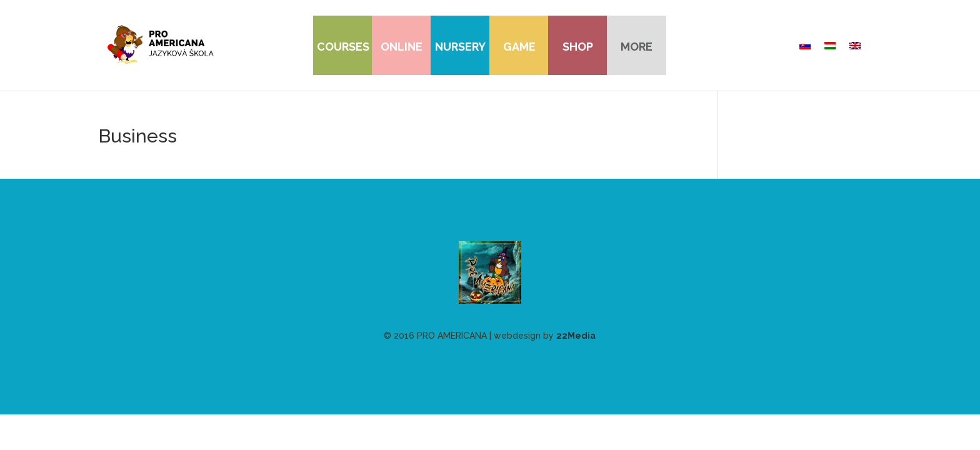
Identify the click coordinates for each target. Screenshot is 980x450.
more (637, 47)
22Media (576, 336)
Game (519, 47)
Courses (343, 47)
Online (402, 47)
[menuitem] (805, 46)
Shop (578, 47)
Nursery (460, 47)
